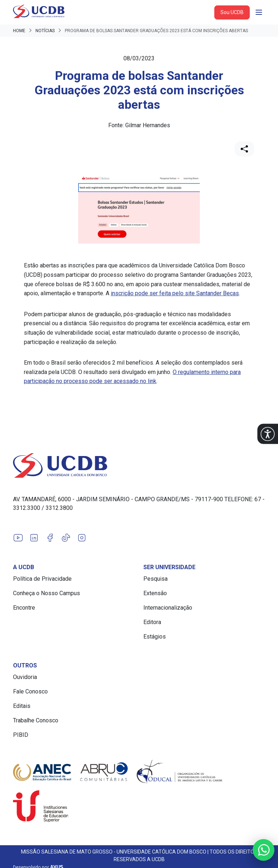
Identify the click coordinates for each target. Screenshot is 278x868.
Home (19, 31)
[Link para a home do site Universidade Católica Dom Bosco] (139, 465)
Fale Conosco (30, 691)
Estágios (155, 637)
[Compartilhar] (244, 149)
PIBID (21, 735)
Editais (22, 706)
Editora (152, 622)
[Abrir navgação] (259, 12)
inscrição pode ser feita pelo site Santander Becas (175, 293)
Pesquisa (155, 579)
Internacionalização (168, 608)
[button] (268, 434)
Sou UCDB (232, 12)
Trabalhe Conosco (36, 720)
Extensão (155, 593)
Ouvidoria (25, 677)
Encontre (24, 608)
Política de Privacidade (42, 579)
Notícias (45, 31)
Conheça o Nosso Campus (47, 593)
